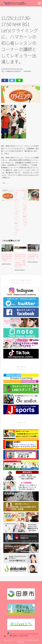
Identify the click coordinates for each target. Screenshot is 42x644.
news (4, 183)
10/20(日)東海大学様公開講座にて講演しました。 (33, 257)
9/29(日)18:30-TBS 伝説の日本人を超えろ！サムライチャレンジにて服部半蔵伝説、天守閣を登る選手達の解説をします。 (20, 261)
